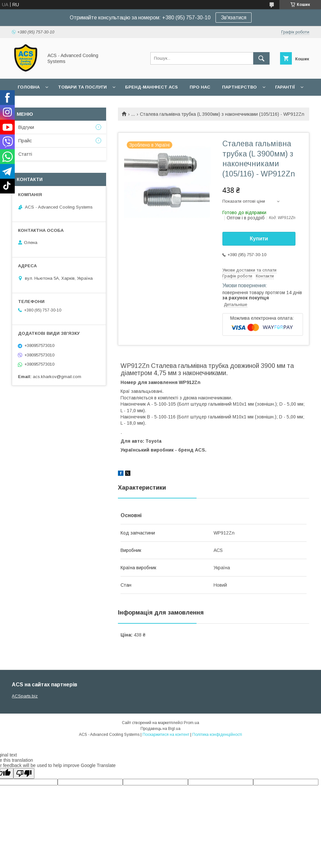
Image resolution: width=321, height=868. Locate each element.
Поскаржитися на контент (166, 735)
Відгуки (26, 127)
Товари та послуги (82, 87)
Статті (25, 154)
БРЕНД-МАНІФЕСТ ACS (151, 87)
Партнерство (239, 87)
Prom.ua (191, 723)
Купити (259, 239)
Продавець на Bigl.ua (160, 729)
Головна (29, 87)
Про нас (200, 87)
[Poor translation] (24, 773)
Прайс (25, 141)
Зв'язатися (234, 18)
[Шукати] (261, 58)
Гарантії (285, 87)
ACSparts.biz (25, 696)
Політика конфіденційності (217, 735)
